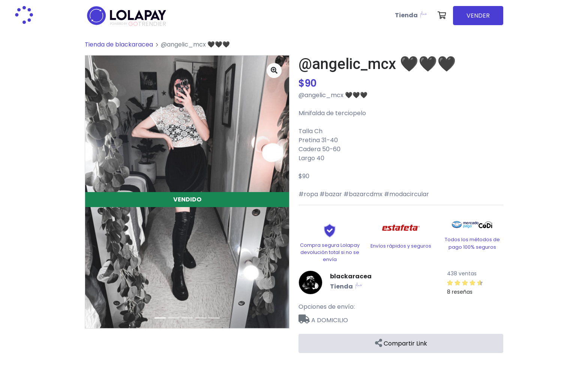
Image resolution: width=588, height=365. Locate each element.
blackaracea (351, 276)
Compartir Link (401, 343)
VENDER (478, 16)
